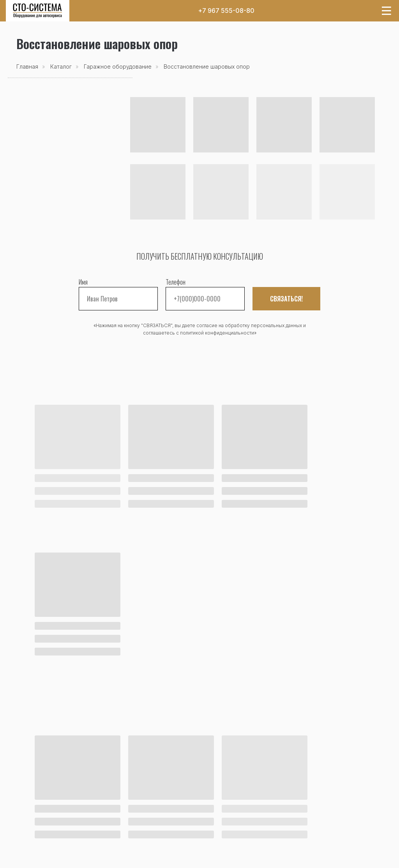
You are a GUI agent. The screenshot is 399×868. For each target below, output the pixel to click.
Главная (27, 66)
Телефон (176, 282)
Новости (29, 811)
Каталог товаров (42, 791)
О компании (218, 801)
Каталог (61, 66)
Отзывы (211, 811)
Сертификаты (220, 820)
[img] (37, 11)
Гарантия (151, 820)
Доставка (152, 811)
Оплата (148, 801)
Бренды (28, 820)
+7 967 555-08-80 (226, 11)
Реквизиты (216, 830)
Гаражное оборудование (118, 66)
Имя (83, 282)
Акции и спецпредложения (58, 801)
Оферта (241, 857)
